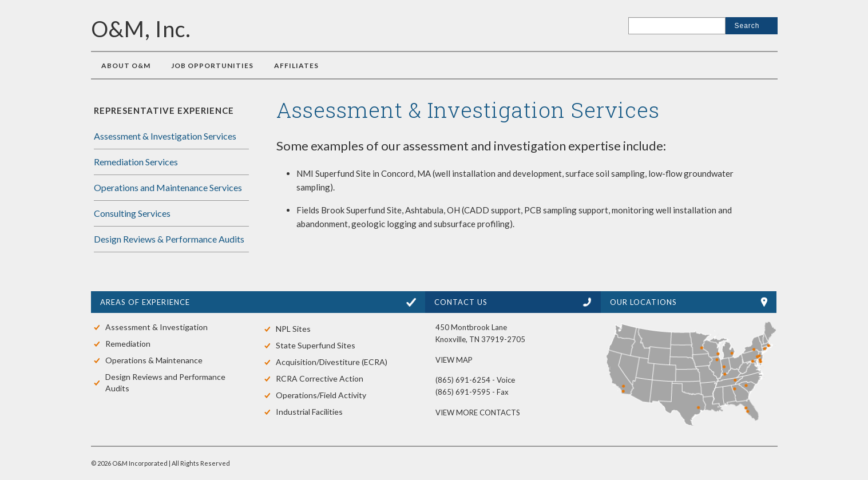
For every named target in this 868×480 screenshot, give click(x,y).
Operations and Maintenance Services (168, 187)
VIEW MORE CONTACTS (478, 412)
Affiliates (296, 66)
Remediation (128, 344)
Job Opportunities (212, 66)
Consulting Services (132, 213)
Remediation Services (136, 162)
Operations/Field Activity (321, 395)
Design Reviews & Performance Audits (169, 239)
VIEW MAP (454, 360)
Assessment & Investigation (156, 327)
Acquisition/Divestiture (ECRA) (332, 362)
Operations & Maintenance (154, 360)
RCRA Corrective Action (320, 378)
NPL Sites (293, 329)
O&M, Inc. (141, 29)
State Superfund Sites (316, 345)
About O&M (126, 66)
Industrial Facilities (309, 412)
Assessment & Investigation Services (165, 136)
